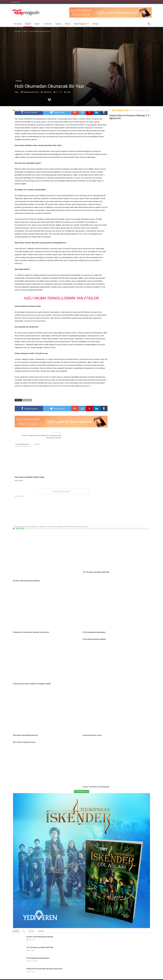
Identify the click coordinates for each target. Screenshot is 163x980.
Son (24, 929)
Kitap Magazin (50, 979)
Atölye (25, 31)
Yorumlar (32, 929)
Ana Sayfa (18, 31)
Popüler (16, 929)
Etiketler (41, 929)
